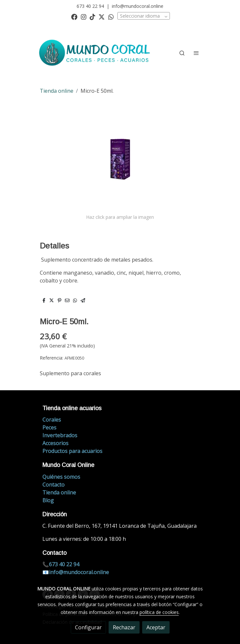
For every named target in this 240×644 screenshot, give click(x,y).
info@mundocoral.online (138, 6)
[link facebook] (74, 16)
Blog (48, 500)
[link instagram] (84, 16)
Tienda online (57, 91)
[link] (96, 53)
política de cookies (159, 612)
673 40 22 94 (90, 6)
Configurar (88, 627)
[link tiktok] (92, 16)
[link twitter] (102, 16)
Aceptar (156, 627)
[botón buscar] (182, 53)
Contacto (53, 485)
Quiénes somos (61, 477)
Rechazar (124, 627)
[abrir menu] (196, 53)
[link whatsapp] (111, 16)
